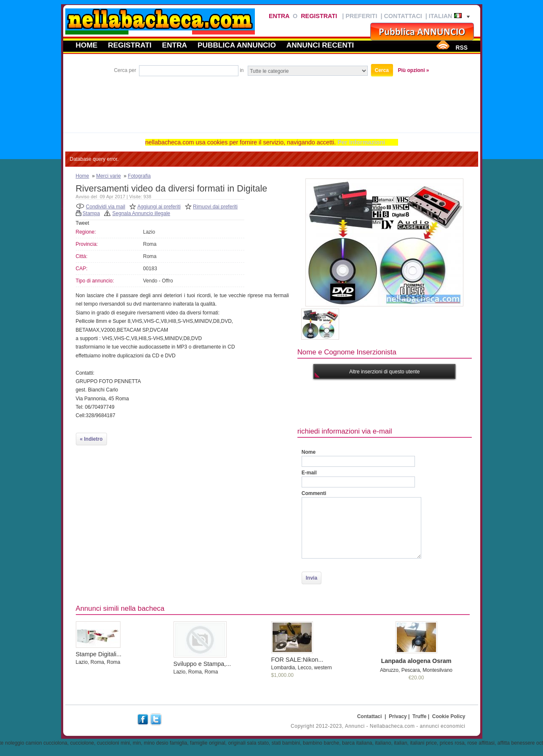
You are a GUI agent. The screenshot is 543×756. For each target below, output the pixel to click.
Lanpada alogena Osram (416, 661)
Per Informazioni (361, 142)
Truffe (419, 716)
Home (87, 45)
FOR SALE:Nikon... (297, 660)
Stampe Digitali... (99, 654)
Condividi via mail (106, 207)
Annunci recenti (320, 45)
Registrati (319, 16)
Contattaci (403, 16)
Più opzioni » (414, 70)
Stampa (91, 213)
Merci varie (108, 176)
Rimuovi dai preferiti (215, 207)
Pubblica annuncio (237, 45)
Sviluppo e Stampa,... (202, 664)
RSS (461, 48)
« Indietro (91, 439)
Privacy (398, 716)
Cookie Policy (449, 716)
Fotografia (139, 176)
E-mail (309, 473)
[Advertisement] (272, 101)
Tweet (83, 223)
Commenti (314, 493)
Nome (309, 452)
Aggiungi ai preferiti (159, 207)
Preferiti (361, 16)
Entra (279, 16)
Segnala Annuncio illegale (141, 213)
